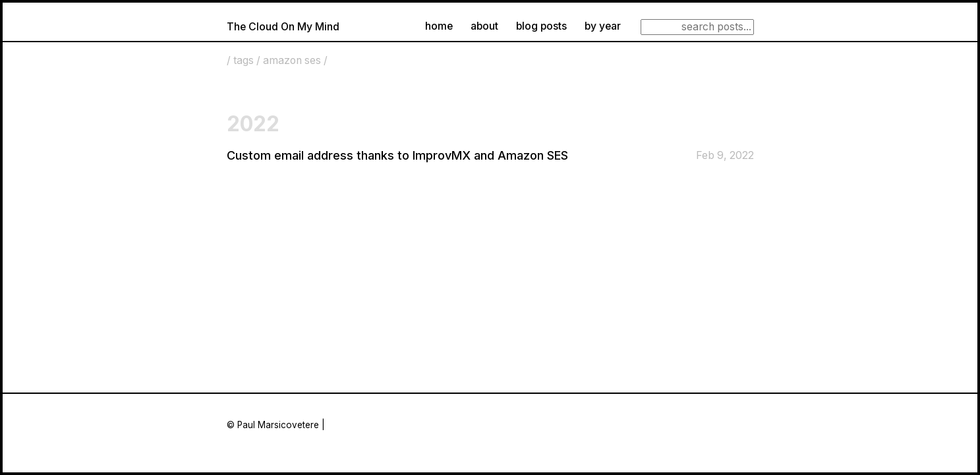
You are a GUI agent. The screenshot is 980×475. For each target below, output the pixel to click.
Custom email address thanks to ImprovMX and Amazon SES (397, 155)
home (439, 26)
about (484, 26)
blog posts (541, 26)
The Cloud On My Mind (283, 27)
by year (603, 26)
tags (244, 60)
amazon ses (292, 60)
